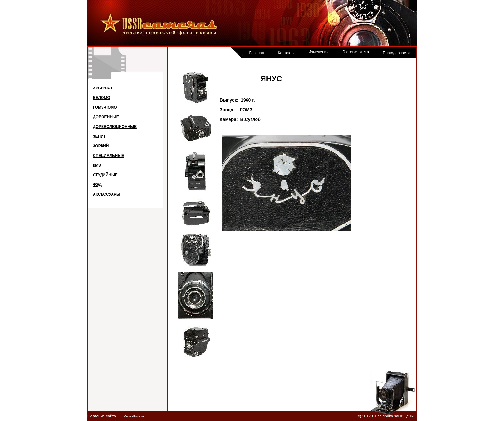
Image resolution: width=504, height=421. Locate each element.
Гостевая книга (356, 52)
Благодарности (396, 53)
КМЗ (97, 165)
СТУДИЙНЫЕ (105, 175)
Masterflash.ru (134, 416)
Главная (257, 53)
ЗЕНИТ (99, 136)
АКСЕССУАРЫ (107, 194)
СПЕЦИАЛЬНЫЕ (108, 156)
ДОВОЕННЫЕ (106, 117)
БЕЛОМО (102, 98)
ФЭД (97, 185)
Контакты (286, 53)
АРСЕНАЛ (102, 88)
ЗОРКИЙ (101, 146)
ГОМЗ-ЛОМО (105, 107)
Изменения (319, 52)
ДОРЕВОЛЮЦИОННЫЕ (115, 127)
